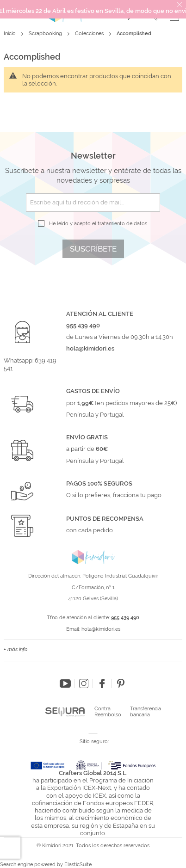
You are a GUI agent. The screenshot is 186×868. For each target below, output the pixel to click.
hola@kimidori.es (101, 629)
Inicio (10, 34)
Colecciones (90, 34)
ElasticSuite (78, 865)
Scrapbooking (46, 34)
